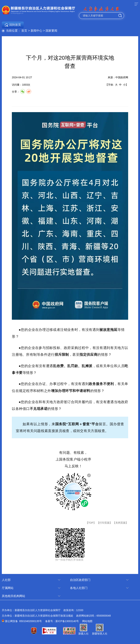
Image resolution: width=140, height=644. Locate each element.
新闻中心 (36, 31)
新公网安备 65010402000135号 (23, 621)
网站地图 (87, 621)
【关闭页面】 (120, 523)
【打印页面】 (104, 523)
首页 (24, 31)
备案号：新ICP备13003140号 (62, 621)
